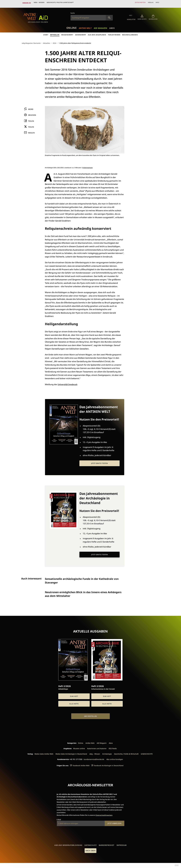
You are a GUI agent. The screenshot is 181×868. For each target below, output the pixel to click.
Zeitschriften (137, 3)
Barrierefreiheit (107, 845)
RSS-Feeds (113, 748)
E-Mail (59, 819)
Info (157, 3)
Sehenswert (81, 33)
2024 (55, 41)
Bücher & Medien (130, 33)
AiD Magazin (102, 26)
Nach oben (91, 850)
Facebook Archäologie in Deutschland (109, 765)
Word (31, 107)
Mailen (32, 131)
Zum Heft (74, 696)
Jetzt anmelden (115, 823)
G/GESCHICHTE (147, 753)
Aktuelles (55, 33)
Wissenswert (67, 33)
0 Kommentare (87, 166)
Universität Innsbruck (68, 383)
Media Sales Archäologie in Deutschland (71, 753)
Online (70, 26)
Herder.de (27, 3)
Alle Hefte (74, 703)
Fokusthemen (114, 33)
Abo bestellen (91, 716)
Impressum (122, 845)
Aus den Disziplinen (97, 33)
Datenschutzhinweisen (104, 814)
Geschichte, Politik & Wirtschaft (62, 3)
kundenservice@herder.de (94, 759)
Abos (114, 26)
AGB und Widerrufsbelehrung (68, 845)
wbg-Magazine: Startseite (31, 41)
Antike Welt (85, 26)
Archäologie (107, 753)
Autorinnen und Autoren (97, 748)
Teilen (31, 119)
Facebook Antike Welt (81, 765)
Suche (73, 11)
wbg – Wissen (40, 3)
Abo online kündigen (115, 759)
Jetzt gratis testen (100, 462)
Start (46, 33)
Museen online (79, 748)
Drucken (32, 113)
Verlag (149, 3)
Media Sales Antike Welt (44, 753)
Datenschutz (90, 845)
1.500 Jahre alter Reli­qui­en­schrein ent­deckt (76, 41)
